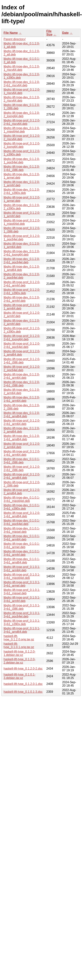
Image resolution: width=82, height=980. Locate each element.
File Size (49, 33)
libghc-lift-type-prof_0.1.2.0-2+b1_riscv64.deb (22, 122)
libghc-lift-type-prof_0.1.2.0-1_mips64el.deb (22, 222)
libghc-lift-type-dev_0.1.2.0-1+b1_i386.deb (22, 168)
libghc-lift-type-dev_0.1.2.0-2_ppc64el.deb (22, 276)
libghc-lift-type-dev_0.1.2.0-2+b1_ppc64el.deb (22, 261)
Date (65, 33)
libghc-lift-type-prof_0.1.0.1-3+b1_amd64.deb (22, 630)
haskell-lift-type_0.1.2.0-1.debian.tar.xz (20, 653)
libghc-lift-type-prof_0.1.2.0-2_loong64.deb (22, 145)
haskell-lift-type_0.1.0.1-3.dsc (23, 692)
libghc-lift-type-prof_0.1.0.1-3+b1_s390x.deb (22, 622)
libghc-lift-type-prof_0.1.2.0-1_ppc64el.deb (22, 238)
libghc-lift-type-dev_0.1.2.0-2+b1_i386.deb (22, 384)
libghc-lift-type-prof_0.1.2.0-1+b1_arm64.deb (22, 453)
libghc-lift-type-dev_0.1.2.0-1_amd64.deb (22, 268)
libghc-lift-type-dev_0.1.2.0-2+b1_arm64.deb (22, 376)
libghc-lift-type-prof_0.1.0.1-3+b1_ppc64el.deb (22, 615)
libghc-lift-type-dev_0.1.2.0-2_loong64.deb (22, 114)
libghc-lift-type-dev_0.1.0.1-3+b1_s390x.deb (22, 507)
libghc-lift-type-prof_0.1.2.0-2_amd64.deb (22, 492)
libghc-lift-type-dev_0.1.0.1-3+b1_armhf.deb (22, 553)
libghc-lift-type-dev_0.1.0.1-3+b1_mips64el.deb (22, 499)
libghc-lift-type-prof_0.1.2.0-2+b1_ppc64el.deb (22, 345)
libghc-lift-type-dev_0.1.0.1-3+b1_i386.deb (22, 461)
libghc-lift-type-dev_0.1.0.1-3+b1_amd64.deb (22, 561)
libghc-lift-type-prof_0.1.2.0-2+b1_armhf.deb (22, 284)
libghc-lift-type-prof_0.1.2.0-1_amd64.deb (22, 353)
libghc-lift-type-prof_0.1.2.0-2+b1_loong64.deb (22, 338)
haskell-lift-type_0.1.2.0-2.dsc (23, 669)
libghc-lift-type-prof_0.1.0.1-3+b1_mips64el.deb (22, 576)
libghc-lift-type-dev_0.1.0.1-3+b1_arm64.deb (22, 538)
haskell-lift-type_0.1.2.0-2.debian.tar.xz (20, 661)
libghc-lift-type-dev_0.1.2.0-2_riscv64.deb (22, 99)
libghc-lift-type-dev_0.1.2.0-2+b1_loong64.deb (22, 253)
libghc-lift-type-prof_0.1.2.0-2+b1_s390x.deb (22, 291)
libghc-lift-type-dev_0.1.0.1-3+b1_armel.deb (22, 545)
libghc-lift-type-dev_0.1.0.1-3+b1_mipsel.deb (22, 530)
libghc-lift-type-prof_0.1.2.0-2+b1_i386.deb (22, 468)
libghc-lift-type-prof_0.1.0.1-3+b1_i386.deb (22, 607)
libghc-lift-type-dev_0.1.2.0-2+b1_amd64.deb (22, 415)
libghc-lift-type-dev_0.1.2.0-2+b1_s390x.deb (22, 191)
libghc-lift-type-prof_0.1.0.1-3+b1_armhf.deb (22, 599)
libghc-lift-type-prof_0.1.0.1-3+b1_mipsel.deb (22, 592)
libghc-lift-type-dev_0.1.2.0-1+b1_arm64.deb (22, 399)
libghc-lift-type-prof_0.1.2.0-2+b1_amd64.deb (22, 476)
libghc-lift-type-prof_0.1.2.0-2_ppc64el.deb (22, 368)
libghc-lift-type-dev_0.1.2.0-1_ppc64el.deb (22, 161)
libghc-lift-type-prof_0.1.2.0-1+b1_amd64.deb (22, 515)
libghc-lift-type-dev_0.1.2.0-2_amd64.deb (22, 430)
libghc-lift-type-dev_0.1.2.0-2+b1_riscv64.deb (22, 84)
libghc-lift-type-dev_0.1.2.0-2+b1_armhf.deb (22, 299)
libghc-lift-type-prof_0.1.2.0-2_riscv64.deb (22, 137)
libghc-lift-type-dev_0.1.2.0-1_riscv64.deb (22, 68)
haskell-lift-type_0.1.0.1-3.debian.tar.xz (20, 676)
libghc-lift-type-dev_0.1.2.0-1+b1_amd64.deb (22, 438)
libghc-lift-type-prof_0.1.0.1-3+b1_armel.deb (22, 584)
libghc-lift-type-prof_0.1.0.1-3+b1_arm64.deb (22, 569)
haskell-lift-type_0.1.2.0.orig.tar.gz (19, 638)
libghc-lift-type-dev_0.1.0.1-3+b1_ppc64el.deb (22, 522)
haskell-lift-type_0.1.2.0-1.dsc (23, 684)
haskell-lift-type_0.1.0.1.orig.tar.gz (19, 645)
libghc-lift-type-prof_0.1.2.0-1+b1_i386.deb (22, 361)
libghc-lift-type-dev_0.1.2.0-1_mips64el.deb (22, 130)
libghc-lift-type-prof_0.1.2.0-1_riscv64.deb (22, 91)
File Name (11, 33)
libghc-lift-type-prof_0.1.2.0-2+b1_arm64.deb (22, 422)
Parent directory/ (15, 39)
